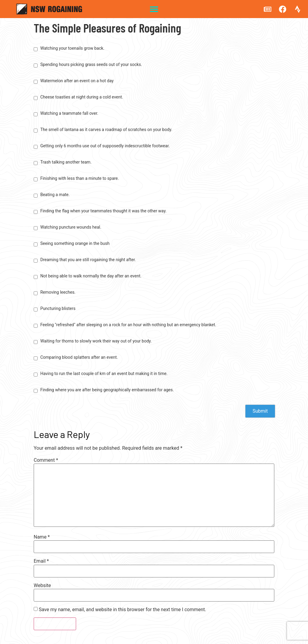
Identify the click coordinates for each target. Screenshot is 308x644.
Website (42, 586)
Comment (46, 460)
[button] (154, 9)
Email (41, 561)
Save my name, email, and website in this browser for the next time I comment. (123, 610)
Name (42, 537)
